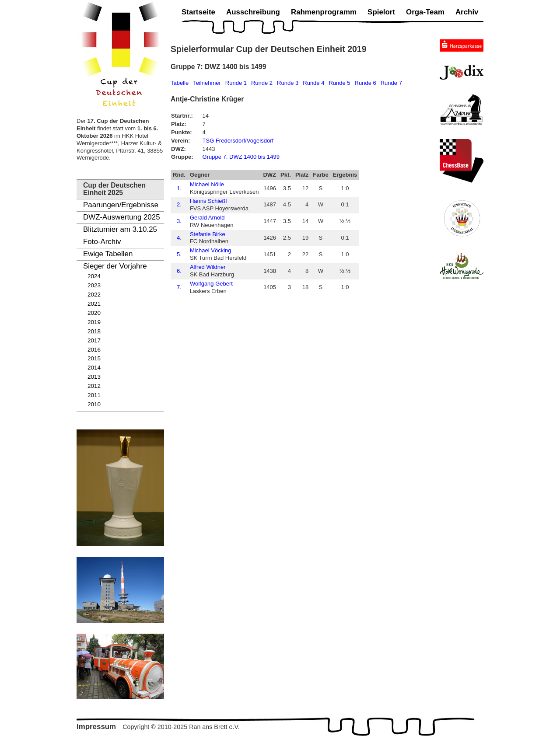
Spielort (381, 12)
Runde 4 (313, 83)
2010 (94, 404)
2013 (94, 377)
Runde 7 (391, 83)
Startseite (198, 12)
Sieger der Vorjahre (115, 266)
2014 (94, 368)
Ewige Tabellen (108, 254)
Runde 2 (262, 83)
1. (179, 188)
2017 (94, 340)
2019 (94, 322)
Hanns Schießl (208, 201)
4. (179, 238)
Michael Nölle (207, 184)
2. (179, 204)
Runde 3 (288, 83)
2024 (94, 276)
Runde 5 (339, 83)
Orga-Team (425, 12)
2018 (94, 331)
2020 (94, 313)
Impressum (96, 727)
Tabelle (180, 83)
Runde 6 (366, 83)
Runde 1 (236, 83)
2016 (94, 350)
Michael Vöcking (211, 250)
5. (179, 254)
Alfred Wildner (208, 267)
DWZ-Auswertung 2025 (122, 217)
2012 (94, 386)
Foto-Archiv (102, 242)
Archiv (467, 12)
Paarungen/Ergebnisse (121, 205)
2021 (94, 304)
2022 (94, 295)
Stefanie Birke (208, 234)
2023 (94, 285)
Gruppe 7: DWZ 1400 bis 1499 (241, 157)
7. (179, 287)
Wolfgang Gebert (211, 284)
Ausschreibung (253, 12)
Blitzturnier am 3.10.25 (120, 229)
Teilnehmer (207, 83)
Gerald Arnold (207, 218)
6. (179, 271)
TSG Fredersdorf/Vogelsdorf (238, 141)
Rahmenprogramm (324, 12)
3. (179, 221)
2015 (94, 358)
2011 (94, 395)
